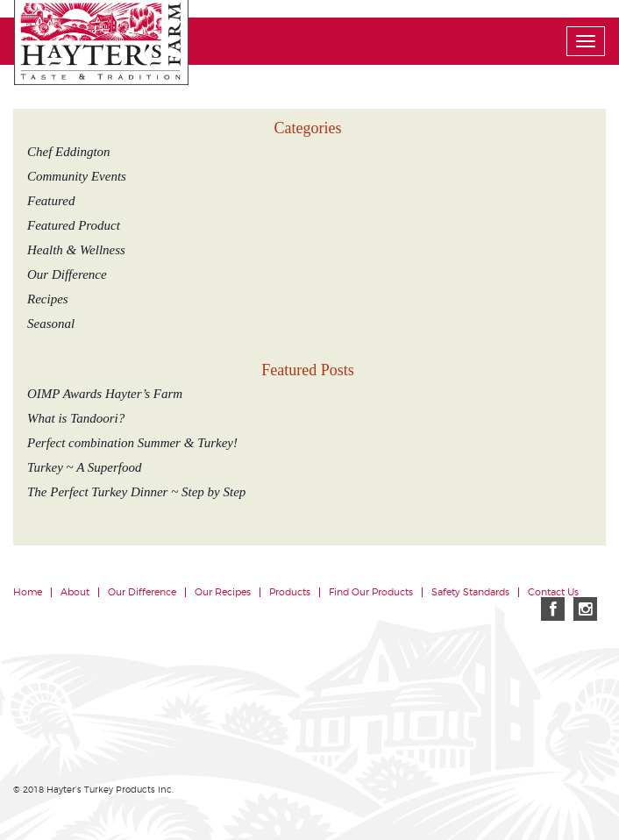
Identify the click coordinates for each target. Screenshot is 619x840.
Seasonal (51, 324)
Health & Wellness (76, 250)
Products (290, 592)
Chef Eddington (69, 152)
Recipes (48, 299)
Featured (51, 201)
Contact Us (553, 592)
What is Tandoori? (76, 418)
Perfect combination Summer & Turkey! (132, 443)
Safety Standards (470, 592)
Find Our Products (371, 592)
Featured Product (74, 225)
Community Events (77, 176)
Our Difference (67, 274)
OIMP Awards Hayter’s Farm (105, 394)
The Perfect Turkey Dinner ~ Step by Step (136, 492)
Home (28, 592)
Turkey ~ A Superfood (84, 467)
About (75, 592)
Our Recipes (223, 592)
